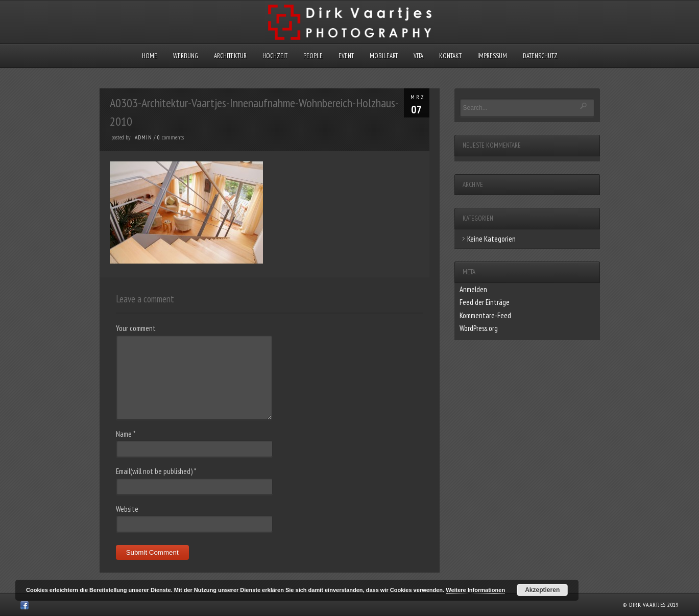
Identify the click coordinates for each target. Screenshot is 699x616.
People (313, 56)
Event (346, 56)
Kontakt (450, 56)
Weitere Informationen (475, 590)
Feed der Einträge (485, 302)
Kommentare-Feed (485, 315)
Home (150, 56)
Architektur (230, 56)
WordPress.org (479, 328)
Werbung (186, 56)
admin (143, 137)
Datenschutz (540, 56)
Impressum (492, 56)
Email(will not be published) (156, 471)
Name (126, 434)
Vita (418, 56)
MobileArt (384, 56)
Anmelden (473, 289)
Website (127, 509)
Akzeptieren (542, 590)
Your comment (136, 328)
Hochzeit (275, 56)
